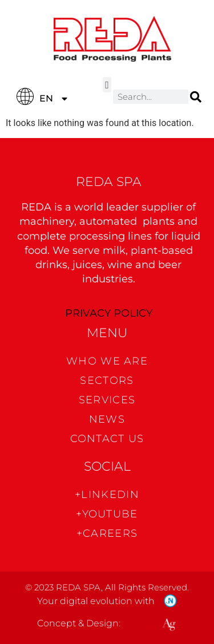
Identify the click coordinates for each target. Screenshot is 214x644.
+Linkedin (107, 495)
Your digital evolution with (96, 601)
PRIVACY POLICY (109, 313)
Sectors (107, 380)
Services (107, 400)
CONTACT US (107, 439)
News (107, 419)
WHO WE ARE (107, 361)
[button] (107, 85)
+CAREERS (107, 533)
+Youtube (107, 514)
